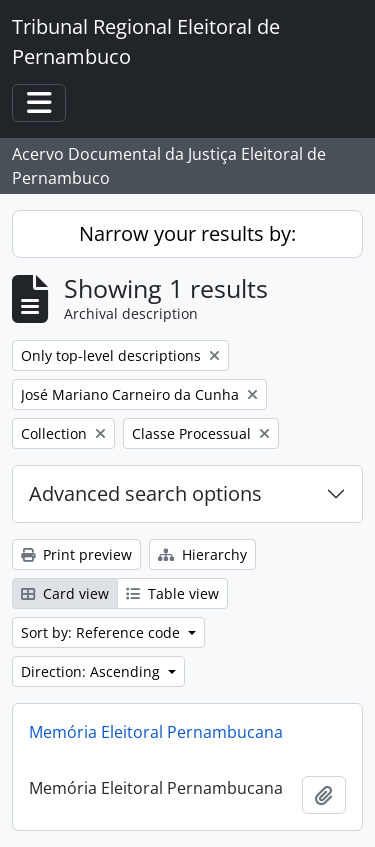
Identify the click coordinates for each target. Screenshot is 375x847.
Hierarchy (202, 554)
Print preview (76, 554)
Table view (172, 593)
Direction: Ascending (92, 671)
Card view (65, 593)
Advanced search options (145, 493)
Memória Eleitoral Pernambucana (156, 732)
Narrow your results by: (187, 233)
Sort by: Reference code (102, 632)
